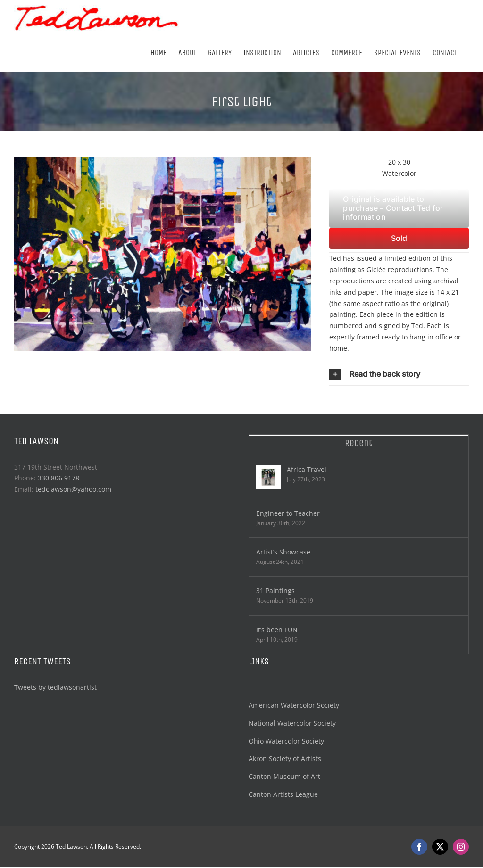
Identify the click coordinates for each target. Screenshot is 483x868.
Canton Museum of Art (284, 776)
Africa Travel (307, 469)
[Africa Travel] (268, 477)
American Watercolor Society (294, 705)
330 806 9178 (58, 478)
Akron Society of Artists (285, 758)
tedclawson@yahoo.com (73, 489)
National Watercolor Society (292, 723)
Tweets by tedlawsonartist (55, 687)
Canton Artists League (283, 794)
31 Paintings (275, 591)
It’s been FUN (277, 630)
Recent (359, 443)
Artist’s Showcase (283, 552)
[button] (399, 374)
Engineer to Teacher (288, 513)
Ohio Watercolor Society (286, 741)
